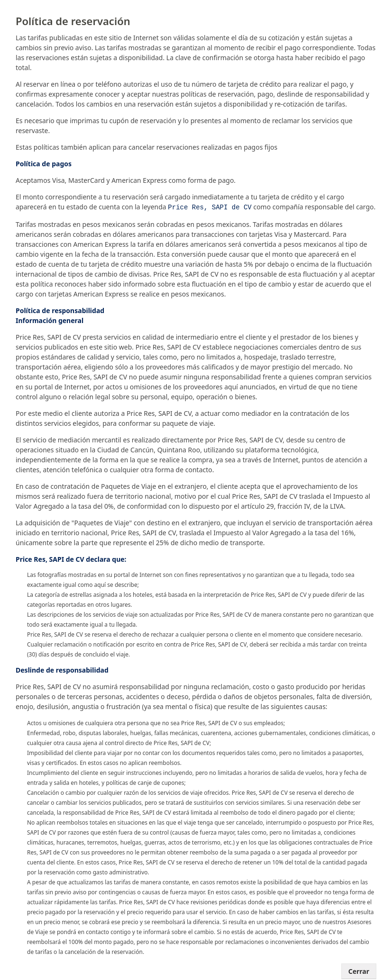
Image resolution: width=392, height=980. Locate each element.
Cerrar (359, 970)
